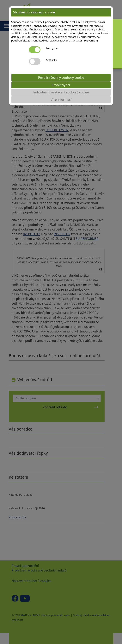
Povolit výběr (61, 85)
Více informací (61, 100)
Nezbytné (52, 48)
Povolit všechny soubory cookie (61, 78)
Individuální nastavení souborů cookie (61, 92)
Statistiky (52, 60)
